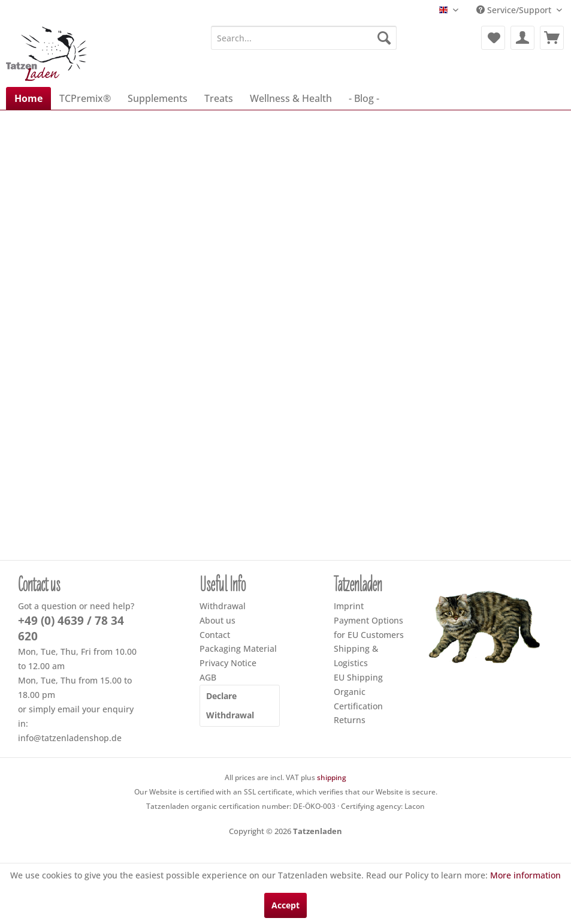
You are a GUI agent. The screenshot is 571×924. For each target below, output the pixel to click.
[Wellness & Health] (291, 98)
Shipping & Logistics (356, 656)
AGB (208, 677)
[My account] (522, 38)
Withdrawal (223, 606)
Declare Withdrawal (230, 705)
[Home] (28, 98)
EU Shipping (358, 677)
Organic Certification (358, 699)
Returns (350, 720)
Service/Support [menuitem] (515, 10)
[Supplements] (158, 98)
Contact (215, 635)
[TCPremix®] (85, 98)
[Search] (384, 38)
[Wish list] (493, 38)
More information (525, 875)
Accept (285, 905)
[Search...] (304, 38)
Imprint (349, 606)
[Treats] (219, 98)
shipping (332, 777)
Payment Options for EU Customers (369, 627)
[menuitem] (304, 38)
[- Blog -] (364, 98)
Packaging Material (238, 648)
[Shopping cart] (552, 38)
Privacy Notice (228, 663)
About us (217, 620)
